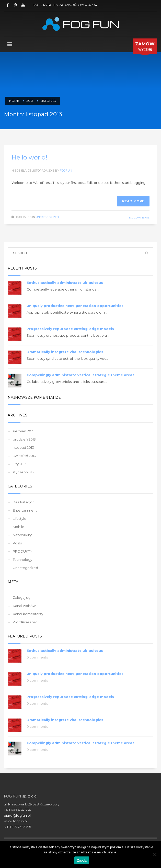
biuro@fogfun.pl (17, 815)
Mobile (19, 527)
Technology (22, 560)
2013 (30, 101)
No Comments (139, 218)
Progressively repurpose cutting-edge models (70, 329)
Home (14, 101)
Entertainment (25, 510)
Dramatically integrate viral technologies (65, 352)
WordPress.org (25, 622)
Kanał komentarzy (28, 614)
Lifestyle (20, 518)
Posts (17, 543)
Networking (23, 535)
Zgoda (82, 860)
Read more (133, 201)
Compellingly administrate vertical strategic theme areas (80, 375)
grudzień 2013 (24, 439)
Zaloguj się (22, 597)
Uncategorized (47, 217)
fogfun (66, 171)
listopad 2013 (23, 447)
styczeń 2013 (23, 472)
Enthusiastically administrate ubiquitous (65, 283)
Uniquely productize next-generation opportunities (75, 306)
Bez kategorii (24, 502)
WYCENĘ (145, 47)
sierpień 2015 (23, 431)
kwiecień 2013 (24, 456)
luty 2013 (20, 464)
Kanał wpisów (24, 606)
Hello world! (30, 157)
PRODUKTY (22, 551)
